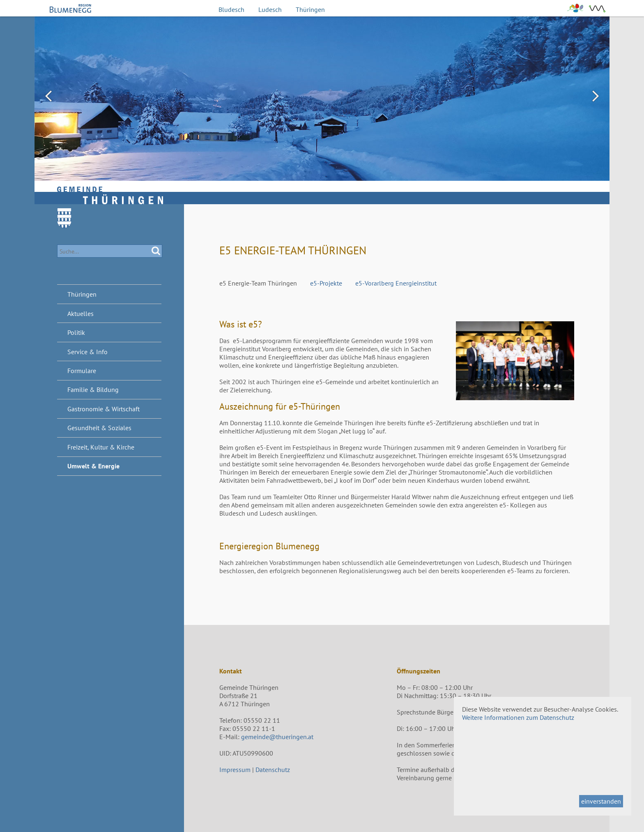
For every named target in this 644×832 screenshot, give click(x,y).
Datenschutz (273, 770)
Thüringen (310, 9)
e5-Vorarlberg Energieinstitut (396, 283)
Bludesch (231, 9)
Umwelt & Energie (93, 466)
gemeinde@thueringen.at (277, 737)
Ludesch (270, 9)
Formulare (82, 371)
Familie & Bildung (93, 389)
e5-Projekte (326, 283)
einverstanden (601, 801)
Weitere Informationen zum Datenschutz (518, 717)
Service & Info (87, 352)
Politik (76, 332)
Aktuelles (80, 313)
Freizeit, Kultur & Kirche (101, 447)
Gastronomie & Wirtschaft (103, 409)
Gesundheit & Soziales (99, 428)
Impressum (235, 770)
